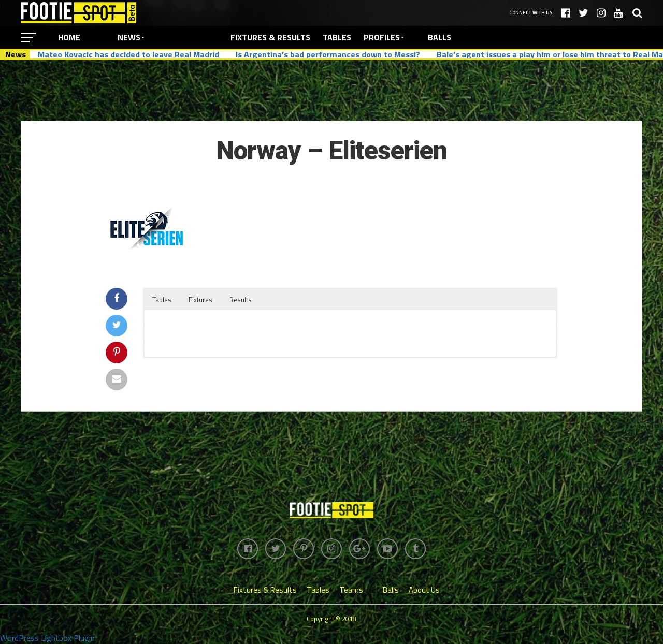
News (129, 37)
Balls (439, 37)
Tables (337, 37)
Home (69, 37)
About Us (424, 590)
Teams (351, 590)
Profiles (382, 37)
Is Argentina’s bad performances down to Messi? (328, 54)
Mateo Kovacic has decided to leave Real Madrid (128, 54)
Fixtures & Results (270, 37)
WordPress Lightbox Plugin (47, 638)
